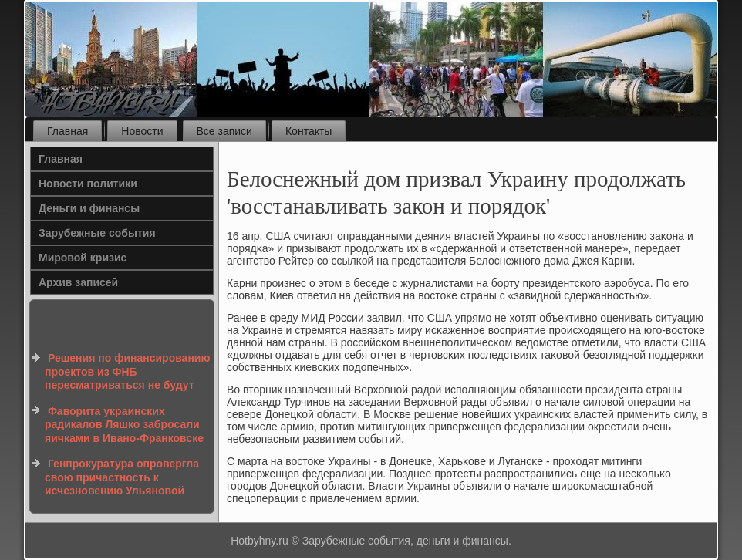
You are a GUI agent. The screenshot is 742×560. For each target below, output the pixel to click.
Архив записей (78, 282)
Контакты (309, 131)
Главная (67, 131)
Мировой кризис (83, 258)
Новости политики (88, 184)
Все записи (224, 131)
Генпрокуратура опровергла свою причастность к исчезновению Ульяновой (122, 477)
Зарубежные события (97, 233)
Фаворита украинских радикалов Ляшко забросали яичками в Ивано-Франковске (124, 425)
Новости (142, 131)
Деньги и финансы (89, 208)
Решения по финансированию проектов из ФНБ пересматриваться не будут (127, 371)
